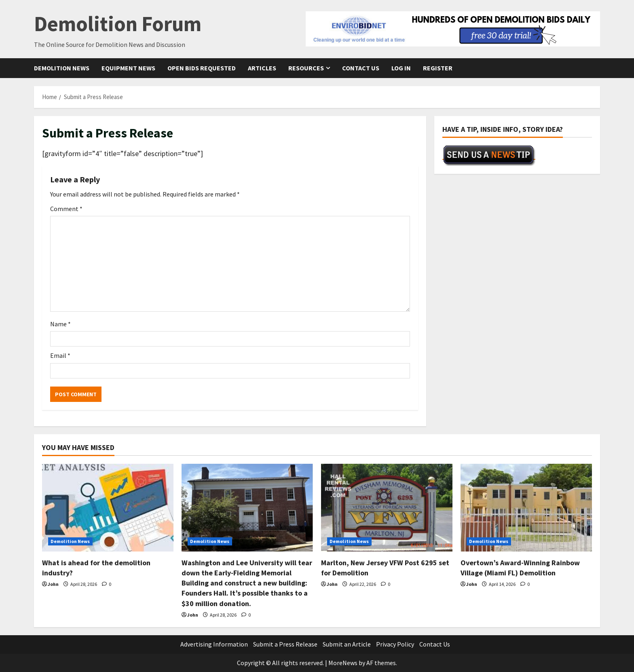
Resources (306, 68)
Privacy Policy (395, 644)
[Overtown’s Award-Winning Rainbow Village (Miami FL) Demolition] (526, 508)
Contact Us (361, 68)
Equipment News (128, 68)
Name (60, 324)
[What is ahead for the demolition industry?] (108, 508)
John (53, 584)
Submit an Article (347, 644)
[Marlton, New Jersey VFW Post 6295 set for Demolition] (387, 508)
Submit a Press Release (285, 644)
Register (438, 68)
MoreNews (343, 663)
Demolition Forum (118, 24)
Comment (66, 209)
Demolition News (62, 68)
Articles (262, 68)
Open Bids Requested (202, 68)
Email (60, 355)
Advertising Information (214, 644)
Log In (401, 68)
